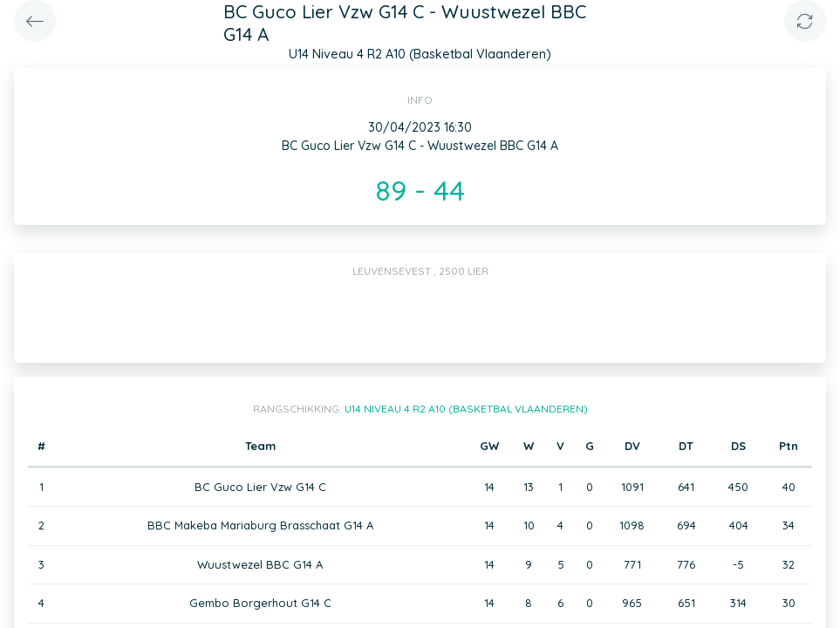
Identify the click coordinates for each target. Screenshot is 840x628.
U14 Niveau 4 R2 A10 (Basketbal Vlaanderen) (466, 409)
